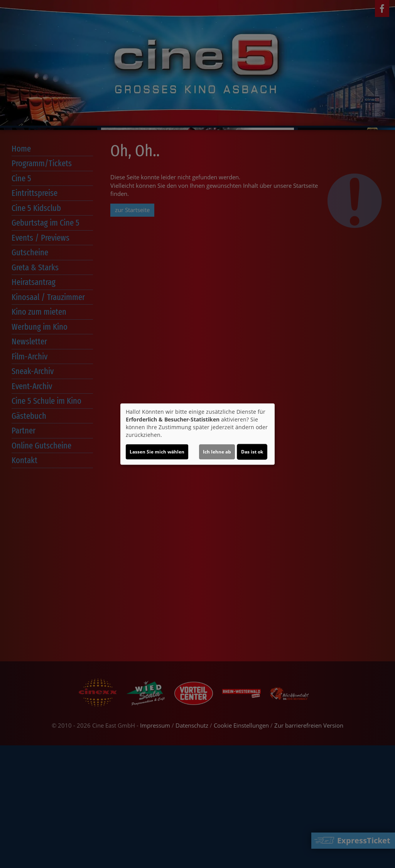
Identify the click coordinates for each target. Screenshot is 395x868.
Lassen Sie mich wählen (157, 452)
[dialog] (197, 434)
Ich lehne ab (217, 452)
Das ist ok (252, 452)
